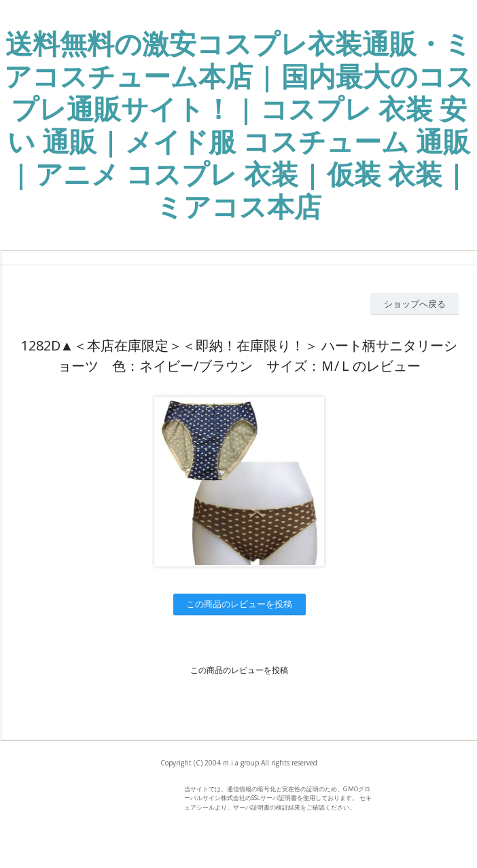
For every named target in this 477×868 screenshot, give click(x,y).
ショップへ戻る (415, 304)
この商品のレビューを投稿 (239, 604)
